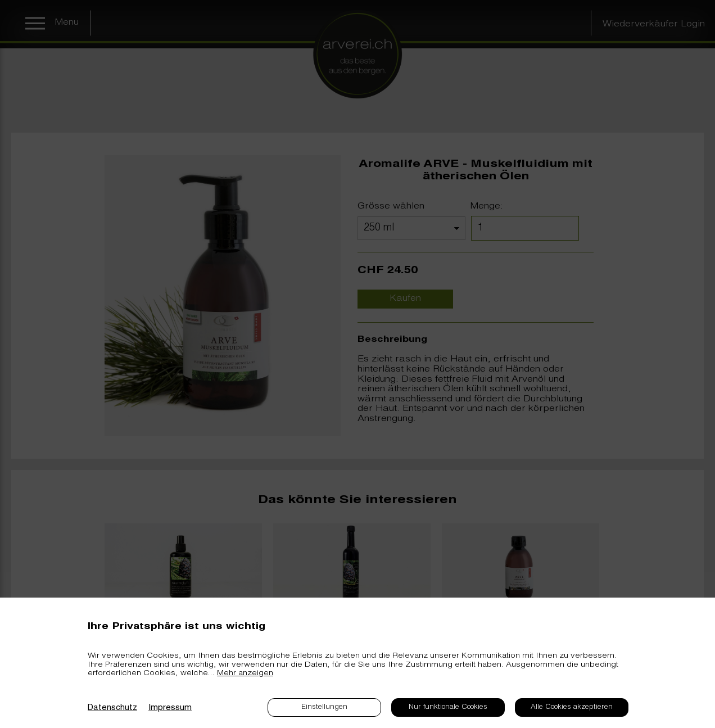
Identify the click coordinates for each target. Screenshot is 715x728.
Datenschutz (112, 708)
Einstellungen (324, 707)
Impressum (170, 708)
